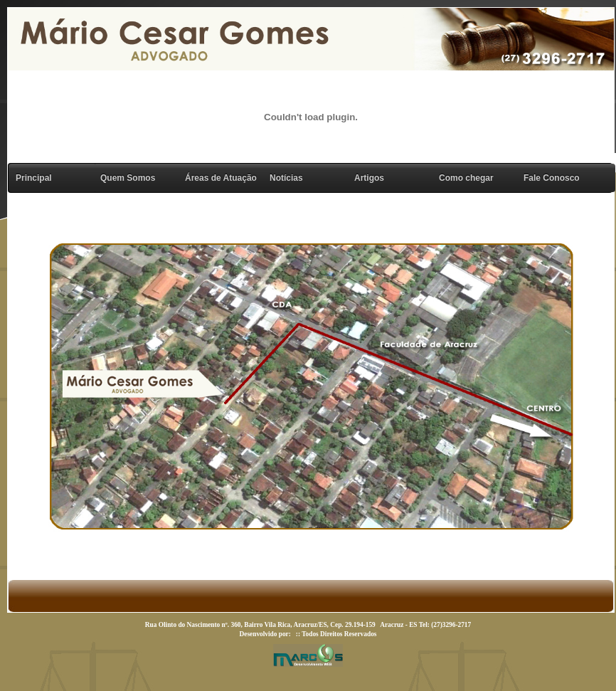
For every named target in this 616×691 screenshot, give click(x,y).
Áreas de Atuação (221, 178)
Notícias (286, 178)
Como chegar (466, 178)
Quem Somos (128, 178)
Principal (34, 178)
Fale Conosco (552, 178)
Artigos (369, 178)
